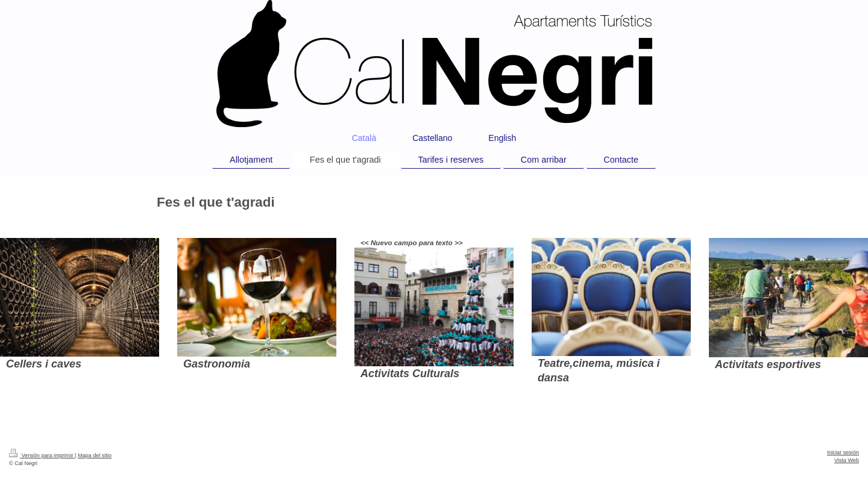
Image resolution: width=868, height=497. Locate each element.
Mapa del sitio (95, 455)
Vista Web (847, 460)
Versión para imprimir (42, 455)
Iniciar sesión (843, 452)
